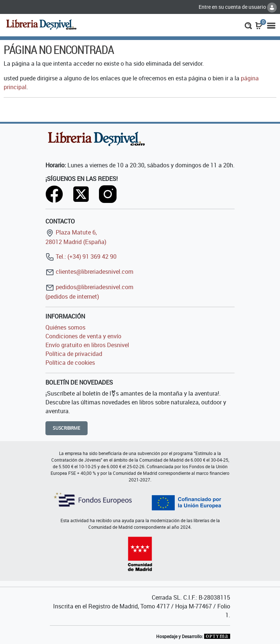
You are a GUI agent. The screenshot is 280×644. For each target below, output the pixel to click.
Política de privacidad (74, 354)
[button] (248, 25)
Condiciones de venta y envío (83, 336)
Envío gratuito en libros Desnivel (87, 345)
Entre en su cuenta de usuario (238, 7)
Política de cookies (70, 363)
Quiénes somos (65, 327)
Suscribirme (67, 428)
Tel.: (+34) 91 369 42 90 (81, 256)
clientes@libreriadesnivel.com (89, 272)
